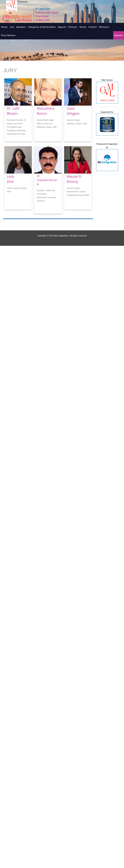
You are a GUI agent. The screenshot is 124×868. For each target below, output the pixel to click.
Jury (12, 27)
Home (4, 27)
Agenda (62, 27)
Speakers (21, 27)
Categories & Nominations (42, 27)
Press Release (8, 35)
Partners (73, 27)
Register (119, 35)
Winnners (104, 27)
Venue (83, 27)
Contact (92, 27)
